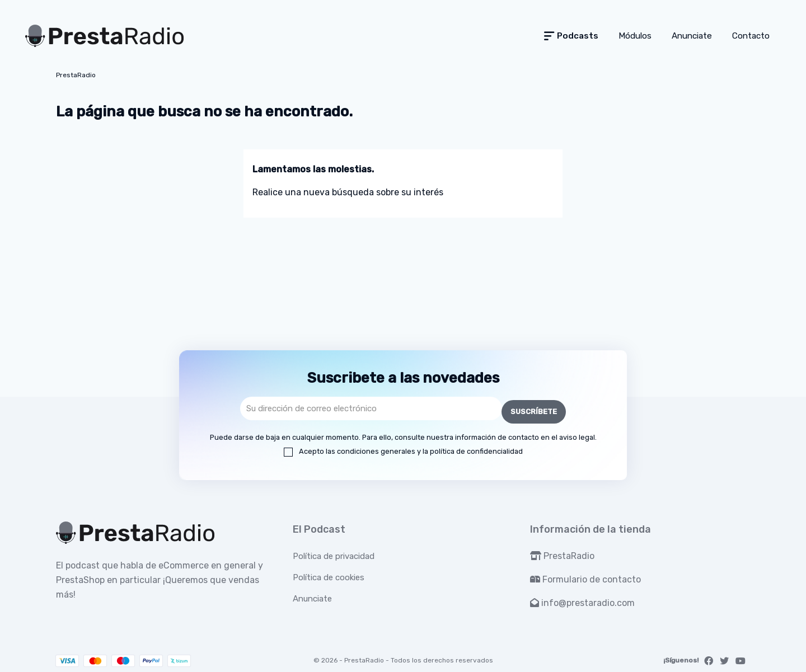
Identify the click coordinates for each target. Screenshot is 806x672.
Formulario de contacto (585, 576)
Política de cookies (329, 574)
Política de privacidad (334, 553)
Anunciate (312, 595)
